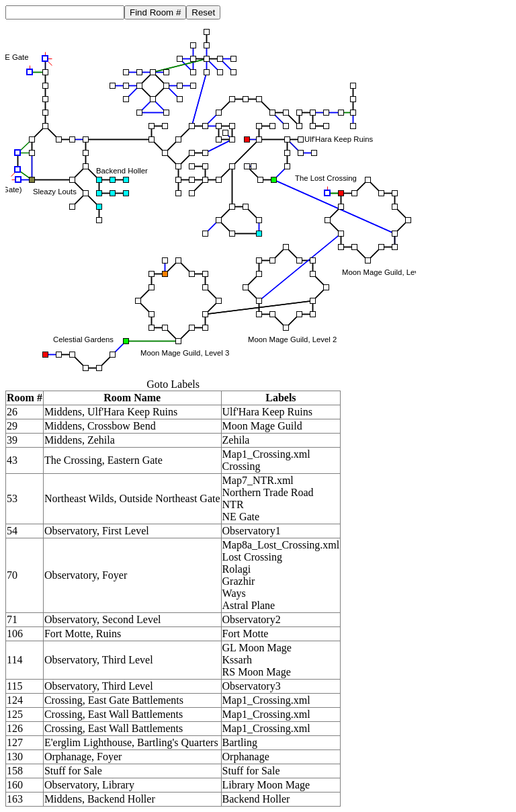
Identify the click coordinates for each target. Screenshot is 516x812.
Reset (203, 12)
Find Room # (155, 12)
